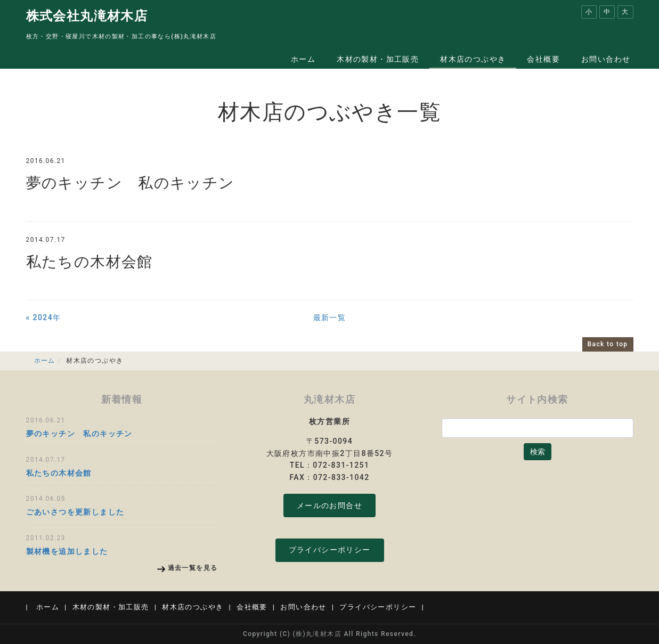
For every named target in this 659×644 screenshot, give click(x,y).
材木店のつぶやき (473, 59)
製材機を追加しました (67, 551)
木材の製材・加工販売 (378, 59)
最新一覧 (330, 317)
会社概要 (543, 59)
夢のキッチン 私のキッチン (131, 183)
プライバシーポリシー (330, 550)
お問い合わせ (606, 59)
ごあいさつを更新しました (75, 512)
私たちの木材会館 (90, 262)
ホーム (303, 59)
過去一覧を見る (193, 568)
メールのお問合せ (329, 506)
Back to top (608, 344)
